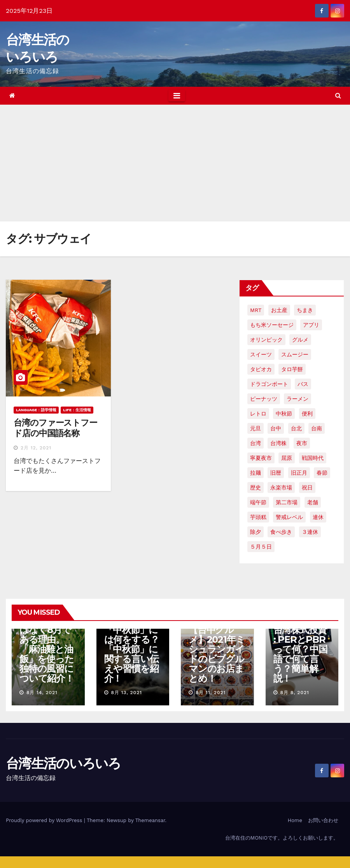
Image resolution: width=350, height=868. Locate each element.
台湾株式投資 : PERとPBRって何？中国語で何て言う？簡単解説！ (300, 654)
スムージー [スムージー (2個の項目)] (295, 354)
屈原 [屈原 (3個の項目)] (287, 458)
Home (295, 820)
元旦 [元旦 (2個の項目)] (255, 428)
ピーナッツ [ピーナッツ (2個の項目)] (264, 399)
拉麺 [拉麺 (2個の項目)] (255, 473)
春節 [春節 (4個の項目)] (322, 473)
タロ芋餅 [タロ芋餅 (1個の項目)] (292, 369)
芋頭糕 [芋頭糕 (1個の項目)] (258, 517)
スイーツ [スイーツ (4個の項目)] (261, 354)
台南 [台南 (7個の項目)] (317, 428)
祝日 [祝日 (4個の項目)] (307, 487)
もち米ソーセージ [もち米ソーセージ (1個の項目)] (272, 325)
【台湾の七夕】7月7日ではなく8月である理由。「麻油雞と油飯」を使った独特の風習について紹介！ (47, 644)
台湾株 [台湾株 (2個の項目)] (278, 443)
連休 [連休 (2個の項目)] (318, 517)
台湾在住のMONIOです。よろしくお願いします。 (282, 838)
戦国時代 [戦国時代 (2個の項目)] (313, 458)
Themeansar (150, 820)
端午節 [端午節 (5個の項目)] (258, 502)
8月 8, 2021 (294, 693)
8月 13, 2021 (126, 693)
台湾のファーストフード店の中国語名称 (55, 428)
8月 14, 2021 (42, 693)
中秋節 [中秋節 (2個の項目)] (284, 414)
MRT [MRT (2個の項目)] (256, 310)
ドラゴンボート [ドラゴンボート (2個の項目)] (269, 384)
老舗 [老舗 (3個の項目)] (313, 502)
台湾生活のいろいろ (63, 763)
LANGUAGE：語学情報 (36, 410)
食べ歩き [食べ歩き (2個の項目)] (281, 532)
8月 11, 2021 (211, 693)
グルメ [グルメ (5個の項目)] (300, 340)
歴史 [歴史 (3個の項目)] (255, 487)
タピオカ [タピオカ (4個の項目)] (261, 369)
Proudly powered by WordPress (45, 820)
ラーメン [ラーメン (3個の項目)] (297, 399)
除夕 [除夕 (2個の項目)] (255, 532)
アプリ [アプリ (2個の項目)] (311, 325)
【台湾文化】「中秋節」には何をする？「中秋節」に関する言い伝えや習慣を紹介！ (132, 649)
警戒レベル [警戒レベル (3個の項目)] (289, 517)
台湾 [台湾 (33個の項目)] (255, 443)
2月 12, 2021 (36, 448)
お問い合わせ (323, 820)
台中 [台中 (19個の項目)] (276, 428)
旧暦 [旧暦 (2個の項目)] (276, 473)
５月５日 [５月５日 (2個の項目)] (261, 547)
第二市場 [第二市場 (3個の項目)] (287, 502)
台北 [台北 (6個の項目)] (296, 428)
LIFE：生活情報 (77, 410)
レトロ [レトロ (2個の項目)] (258, 414)
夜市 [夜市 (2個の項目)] (302, 443)
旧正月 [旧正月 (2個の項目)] (299, 473)
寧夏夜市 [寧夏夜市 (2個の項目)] (261, 458)
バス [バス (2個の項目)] (303, 384)
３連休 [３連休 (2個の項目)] (310, 532)
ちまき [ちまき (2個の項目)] (305, 310)
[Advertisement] (175, 163)
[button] (338, 96)
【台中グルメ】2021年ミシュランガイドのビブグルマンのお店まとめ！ (217, 654)
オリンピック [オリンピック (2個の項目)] (266, 340)
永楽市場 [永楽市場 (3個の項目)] (281, 487)
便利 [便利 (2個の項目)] (307, 414)
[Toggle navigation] (177, 96)
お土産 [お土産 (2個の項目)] (279, 310)
